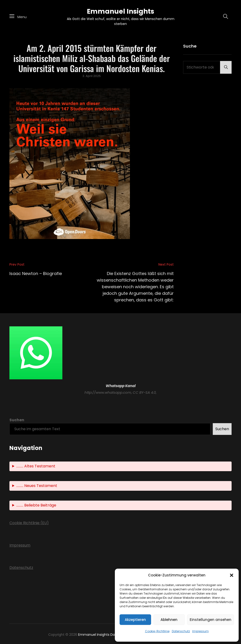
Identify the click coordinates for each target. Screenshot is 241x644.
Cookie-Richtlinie (157, 631)
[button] (232, 575)
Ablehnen (169, 620)
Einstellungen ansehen (211, 620)
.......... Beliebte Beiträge (36, 505)
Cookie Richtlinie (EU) (29, 523)
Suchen (17, 420)
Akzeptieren (135, 620)
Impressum (201, 631)
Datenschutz (181, 631)
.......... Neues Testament (37, 486)
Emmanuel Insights (120, 11)
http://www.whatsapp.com (108, 392)
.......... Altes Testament (36, 466)
